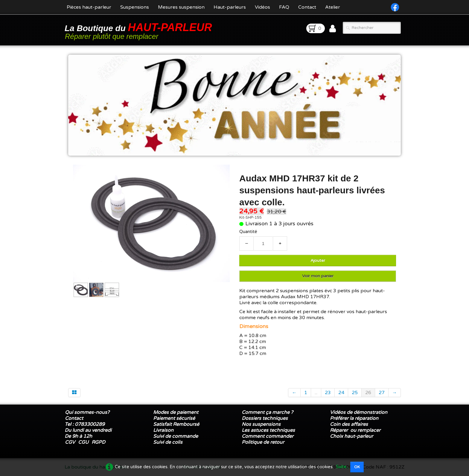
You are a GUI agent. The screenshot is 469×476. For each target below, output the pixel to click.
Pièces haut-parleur (89, 7)
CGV (70, 442)
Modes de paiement (176, 412)
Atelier (333, 7)
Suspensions (135, 7)
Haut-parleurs (230, 7)
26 (368, 393)
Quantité (248, 232)
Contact (307, 7)
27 (382, 393)
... (316, 393)
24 (341, 393)
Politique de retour (263, 442)
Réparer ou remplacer (356, 430)
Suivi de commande (176, 436)
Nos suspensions (261, 424)
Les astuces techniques (268, 430)
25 (355, 393)
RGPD (98, 442)
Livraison (163, 430)
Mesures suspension (181, 7)
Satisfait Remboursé (176, 424)
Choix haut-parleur (352, 436)
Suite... (342, 467)
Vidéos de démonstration (359, 412)
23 (328, 393)
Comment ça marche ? (267, 412)
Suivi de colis (168, 442)
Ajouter (318, 260)
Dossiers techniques (265, 418)
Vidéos (262, 7)
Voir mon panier (318, 276)
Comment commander (268, 436)
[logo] (139, 31)
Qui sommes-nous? (87, 412)
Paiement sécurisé (174, 418)
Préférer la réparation (354, 418)
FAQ (284, 7)
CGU (83, 442)
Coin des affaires (349, 424)
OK (357, 467)
